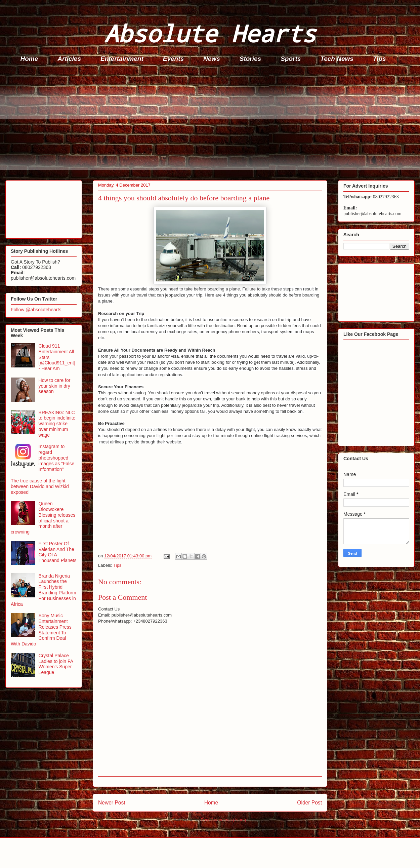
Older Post (309, 803)
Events (173, 59)
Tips (380, 59)
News (212, 59)
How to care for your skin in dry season (55, 386)
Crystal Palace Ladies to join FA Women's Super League (56, 664)
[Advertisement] (212, 123)
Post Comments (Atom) (223, 820)
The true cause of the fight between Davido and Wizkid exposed (40, 486)
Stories (250, 59)
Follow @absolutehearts (36, 310)
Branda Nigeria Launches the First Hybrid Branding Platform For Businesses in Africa (44, 590)
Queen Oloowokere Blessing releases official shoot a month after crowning (43, 518)
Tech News (337, 59)
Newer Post (112, 803)
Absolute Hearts (210, 33)
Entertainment (122, 59)
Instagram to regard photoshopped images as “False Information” (57, 458)
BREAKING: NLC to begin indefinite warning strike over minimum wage (57, 424)
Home (29, 59)
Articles (69, 59)
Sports (291, 59)
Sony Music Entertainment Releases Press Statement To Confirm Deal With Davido (41, 630)
